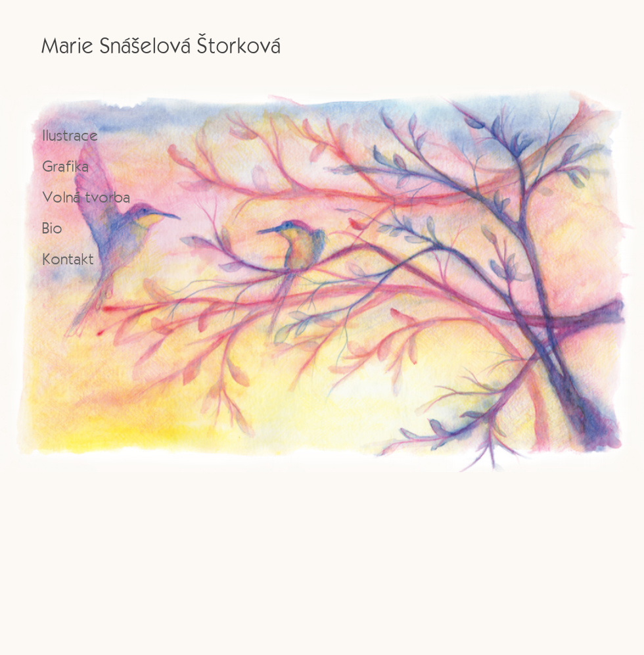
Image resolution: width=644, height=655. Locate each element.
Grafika (65, 166)
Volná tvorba (86, 197)
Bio (52, 228)
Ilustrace (70, 135)
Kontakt (68, 259)
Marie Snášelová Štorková (161, 45)
